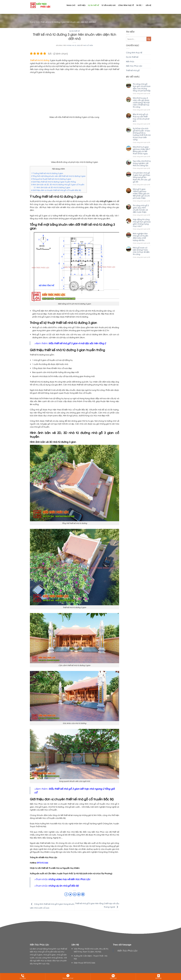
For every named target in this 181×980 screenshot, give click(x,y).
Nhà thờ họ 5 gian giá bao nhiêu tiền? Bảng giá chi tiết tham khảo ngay (141, 150)
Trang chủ (71, 5)
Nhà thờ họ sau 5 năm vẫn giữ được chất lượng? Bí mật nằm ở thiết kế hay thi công (141, 102)
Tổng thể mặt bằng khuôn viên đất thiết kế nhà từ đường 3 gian (58, 176)
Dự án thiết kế (94, 5)
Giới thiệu (82, 5)
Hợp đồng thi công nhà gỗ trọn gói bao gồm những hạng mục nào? (142, 223)
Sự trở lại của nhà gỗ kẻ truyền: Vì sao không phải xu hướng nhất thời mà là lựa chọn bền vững (142, 134)
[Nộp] (149, 39)
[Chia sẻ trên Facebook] (66, 894)
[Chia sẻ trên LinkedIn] (83, 894)
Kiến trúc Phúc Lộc (134, 66)
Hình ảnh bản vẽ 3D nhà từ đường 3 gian (52, 187)
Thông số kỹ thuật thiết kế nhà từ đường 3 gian (51, 179)
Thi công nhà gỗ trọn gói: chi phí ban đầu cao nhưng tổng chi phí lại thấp (142, 87)
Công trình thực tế (126, 5)
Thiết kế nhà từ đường (40, 60)
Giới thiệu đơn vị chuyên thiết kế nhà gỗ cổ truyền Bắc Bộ (56, 190)
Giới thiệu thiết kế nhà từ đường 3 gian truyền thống (53, 182)
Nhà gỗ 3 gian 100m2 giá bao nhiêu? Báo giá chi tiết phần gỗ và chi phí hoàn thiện (141, 194)
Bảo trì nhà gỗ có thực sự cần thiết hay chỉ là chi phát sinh (141, 118)
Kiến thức (130, 61)
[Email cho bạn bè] (75, 894)
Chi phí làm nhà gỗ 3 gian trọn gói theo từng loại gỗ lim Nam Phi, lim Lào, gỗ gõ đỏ (142, 177)
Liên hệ (148, 5)
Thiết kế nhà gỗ (133, 70)
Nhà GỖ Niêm (88, 45)
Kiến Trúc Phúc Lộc (127, 950)
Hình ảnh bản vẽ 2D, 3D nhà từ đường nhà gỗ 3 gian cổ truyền (58, 184)
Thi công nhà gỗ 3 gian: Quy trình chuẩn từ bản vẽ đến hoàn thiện (141, 209)
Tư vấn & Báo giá (109, 5)
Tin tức (140, 5)
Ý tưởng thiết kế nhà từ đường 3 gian (47, 173)
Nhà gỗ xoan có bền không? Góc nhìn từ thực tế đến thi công (141, 251)
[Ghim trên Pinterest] (79, 894)
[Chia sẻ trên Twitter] (70, 894)
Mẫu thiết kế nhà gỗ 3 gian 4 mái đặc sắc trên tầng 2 (77, 343)
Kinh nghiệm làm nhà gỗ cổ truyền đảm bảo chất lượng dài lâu (141, 237)
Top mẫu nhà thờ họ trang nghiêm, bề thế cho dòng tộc (142, 163)
